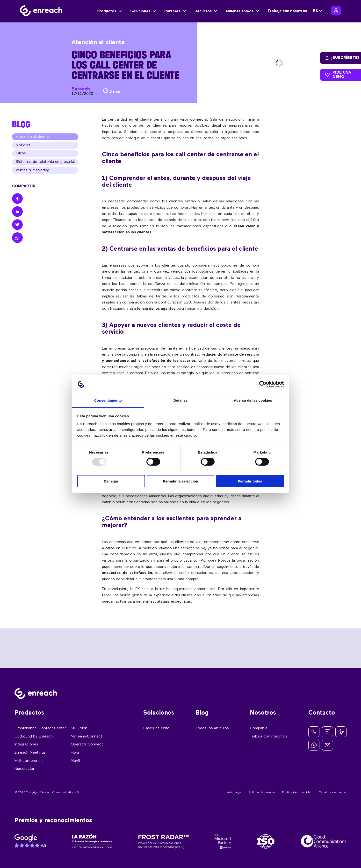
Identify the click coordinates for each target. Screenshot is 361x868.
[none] (318, 11)
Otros (21, 156)
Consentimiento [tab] (108, 400)
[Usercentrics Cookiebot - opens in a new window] (263, 384)
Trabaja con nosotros (287, 11)
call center (191, 155)
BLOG (21, 124)
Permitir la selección (180, 481)
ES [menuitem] (316, 11)
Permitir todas (250, 481)
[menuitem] (318, 11)
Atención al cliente (32, 138)
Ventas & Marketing (32, 174)
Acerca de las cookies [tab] (253, 400)
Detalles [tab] (180, 400)
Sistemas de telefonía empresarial (45, 165)
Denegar (111, 481)
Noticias (23, 147)
